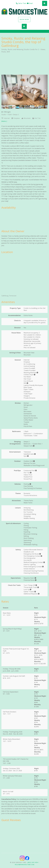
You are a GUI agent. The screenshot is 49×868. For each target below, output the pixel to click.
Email (30, 3)
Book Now (24, 19)
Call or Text (21, 3)
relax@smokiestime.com (25, 865)
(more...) (4, 121)
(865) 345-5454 (33, 862)
